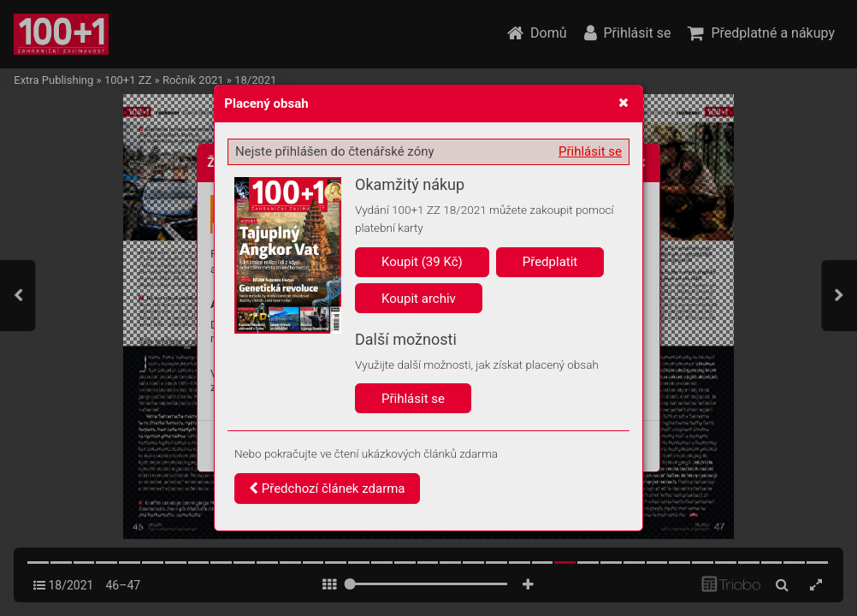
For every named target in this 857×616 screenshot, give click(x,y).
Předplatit (550, 262)
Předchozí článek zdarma (327, 489)
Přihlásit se (590, 151)
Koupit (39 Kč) (422, 262)
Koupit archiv (419, 299)
